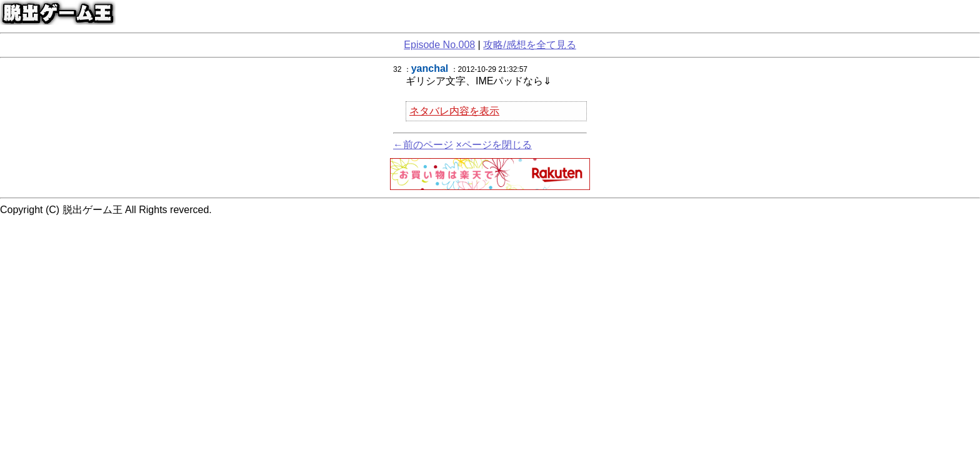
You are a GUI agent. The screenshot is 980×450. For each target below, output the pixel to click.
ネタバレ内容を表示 (454, 111)
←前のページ (423, 145)
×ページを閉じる (493, 145)
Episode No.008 (439, 45)
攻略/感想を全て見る (529, 45)
